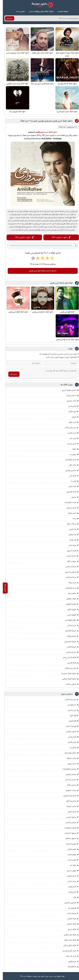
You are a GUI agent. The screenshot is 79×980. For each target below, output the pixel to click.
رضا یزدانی (70, 540)
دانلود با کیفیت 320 (57, 237)
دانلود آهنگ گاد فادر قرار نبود (64, 84)
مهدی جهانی (69, 849)
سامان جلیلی (69, 556)
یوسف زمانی (69, 913)
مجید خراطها (69, 758)
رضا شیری (70, 529)
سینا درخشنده (68, 577)
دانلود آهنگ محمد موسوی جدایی (15, 53)
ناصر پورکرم (70, 887)
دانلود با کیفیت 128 (20, 237)
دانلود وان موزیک (11, 135)
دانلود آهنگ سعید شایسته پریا (64, 112)
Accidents (69, 967)
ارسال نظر (11, 374)
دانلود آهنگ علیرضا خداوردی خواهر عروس (64, 54)
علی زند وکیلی (68, 652)
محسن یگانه (69, 785)
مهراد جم (70, 865)
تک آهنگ (59, 127)
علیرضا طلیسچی (68, 642)
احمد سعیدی (69, 401)
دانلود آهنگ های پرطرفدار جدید (38, 11)
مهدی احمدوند (68, 844)
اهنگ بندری (69, 929)
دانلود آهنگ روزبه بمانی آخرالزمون (15, 84)
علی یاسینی (69, 710)
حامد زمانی (70, 486)
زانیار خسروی (69, 551)
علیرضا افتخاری (68, 631)
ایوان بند (70, 454)
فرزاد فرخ (70, 716)
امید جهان (70, 422)
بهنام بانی (70, 476)
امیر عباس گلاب (68, 428)
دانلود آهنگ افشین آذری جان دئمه (39, 84)
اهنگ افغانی (69, 919)
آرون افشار (70, 412)
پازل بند (71, 481)
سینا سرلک (70, 583)
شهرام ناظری (69, 609)
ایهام (72, 449)
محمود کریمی (68, 817)
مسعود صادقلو (68, 839)
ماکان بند (70, 748)
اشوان (71, 417)
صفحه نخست (60, 11)
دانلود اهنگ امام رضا (66, 674)
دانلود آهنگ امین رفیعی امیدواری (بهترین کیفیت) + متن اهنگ (44, 121)
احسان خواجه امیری (66, 390)
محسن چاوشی (68, 774)
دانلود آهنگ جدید (48, 132)
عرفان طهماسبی (68, 620)
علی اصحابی (69, 625)
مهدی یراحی (69, 860)
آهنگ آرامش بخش (67, 658)
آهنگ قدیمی (69, 663)
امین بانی (70, 438)
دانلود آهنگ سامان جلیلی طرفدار (39, 53)
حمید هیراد (69, 513)
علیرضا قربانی (69, 647)
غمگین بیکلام (68, 684)
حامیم (71, 497)
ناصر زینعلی (70, 892)
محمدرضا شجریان (67, 796)
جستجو (7, 18)
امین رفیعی (68, 127)
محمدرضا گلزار (68, 801)
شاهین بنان (69, 593)
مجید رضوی (69, 764)
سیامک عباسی (68, 567)
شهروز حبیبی (69, 615)
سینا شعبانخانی (68, 588)
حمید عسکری (69, 508)
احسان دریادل (68, 396)
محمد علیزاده (69, 806)
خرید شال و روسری (67, 951)
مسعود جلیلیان (68, 833)
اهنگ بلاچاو (69, 924)
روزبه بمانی (70, 545)
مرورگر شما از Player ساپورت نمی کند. (40, 246)
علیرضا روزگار (69, 636)
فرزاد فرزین (70, 721)
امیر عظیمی (69, 433)
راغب (72, 519)
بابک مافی (70, 465)
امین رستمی (69, 444)
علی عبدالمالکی (68, 699)
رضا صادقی (70, 535)
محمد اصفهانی (68, 790)
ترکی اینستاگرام (68, 668)
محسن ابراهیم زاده (67, 769)
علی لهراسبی (69, 705)
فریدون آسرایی (68, 726)
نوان (72, 897)
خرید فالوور (69, 961)
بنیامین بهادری (68, 470)
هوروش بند (69, 908)
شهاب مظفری (69, 599)
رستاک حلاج (69, 524)
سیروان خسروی (68, 572)
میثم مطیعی (69, 876)
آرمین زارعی (69, 406)
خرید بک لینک (68, 956)
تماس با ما (18, 11)
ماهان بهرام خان (68, 753)
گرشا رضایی (69, 737)
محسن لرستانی (68, 780)
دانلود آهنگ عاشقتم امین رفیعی (40, 312)
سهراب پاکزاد (69, 561)
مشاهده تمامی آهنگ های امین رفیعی (40, 271)
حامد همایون (69, 492)
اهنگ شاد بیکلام (67, 940)
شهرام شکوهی (68, 604)
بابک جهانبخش (68, 460)
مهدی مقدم (69, 855)
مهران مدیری (69, 871)
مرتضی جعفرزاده (68, 828)
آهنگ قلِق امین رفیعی (64, 312)
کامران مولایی (68, 732)
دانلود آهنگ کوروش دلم (15, 112)
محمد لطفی (69, 812)
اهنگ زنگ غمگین (67, 935)
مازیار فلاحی (69, 742)
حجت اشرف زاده (68, 503)
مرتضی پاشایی (68, 823)
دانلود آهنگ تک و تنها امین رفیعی (64, 340)
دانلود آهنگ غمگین (66, 679)
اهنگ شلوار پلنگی (67, 945)
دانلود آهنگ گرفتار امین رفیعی (15, 312)
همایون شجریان (68, 903)
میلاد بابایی (69, 881)
